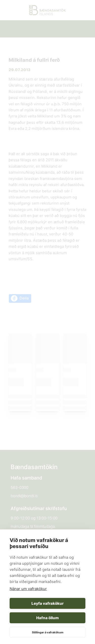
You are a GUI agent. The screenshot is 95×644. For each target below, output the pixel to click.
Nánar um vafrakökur (28, 589)
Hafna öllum (48, 618)
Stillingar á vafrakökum (48, 632)
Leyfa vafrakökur (48, 603)
